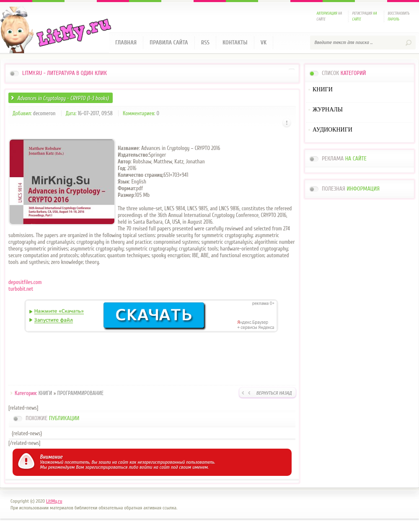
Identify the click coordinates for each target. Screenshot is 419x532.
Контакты (235, 43)
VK (264, 43)
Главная (126, 43)
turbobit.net (21, 289)
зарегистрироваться (106, 467)
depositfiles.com (25, 282)
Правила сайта (169, 43)
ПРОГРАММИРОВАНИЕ (81, 393)
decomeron (44, 113)
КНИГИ (45, 393)
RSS (205, 43)
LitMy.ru (54, 501)
